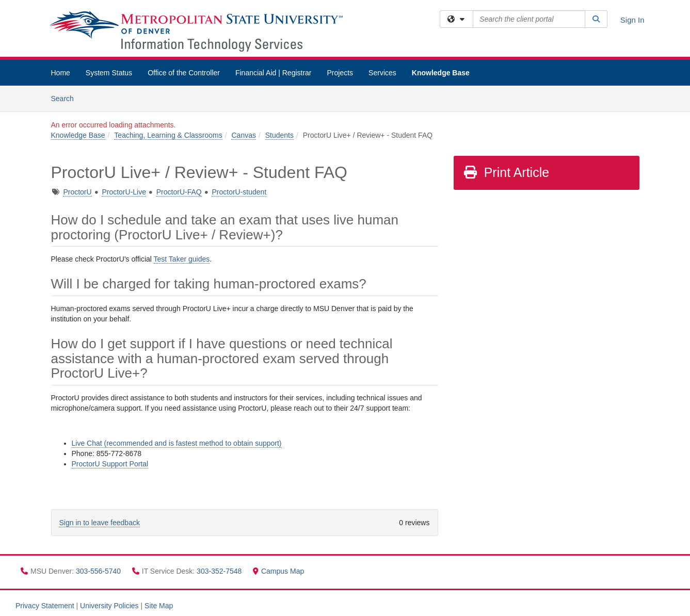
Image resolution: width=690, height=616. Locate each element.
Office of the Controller (184, 73)
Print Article (506, 172)
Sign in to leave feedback (100, 523)
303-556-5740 (99, 571)
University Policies (109, 606)
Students (279, 135)
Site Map (159, 606)
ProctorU (77, 192)
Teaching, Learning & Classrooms (168, 135)
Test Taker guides (182, 259)
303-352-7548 (220, 571)
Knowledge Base (441, 73)
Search (66, 98)
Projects (340, 73)
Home (61, 73)
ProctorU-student (239, 192)
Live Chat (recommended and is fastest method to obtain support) (177, 443)
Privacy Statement (45, 606)
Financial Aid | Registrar (274, 73)
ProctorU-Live (124, 192)
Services (382, 73)
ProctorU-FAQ (179, 192)
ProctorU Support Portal (110, 464)
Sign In (632, 20)
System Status (109, 73)
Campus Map (278, 571)
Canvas (243, 135)
